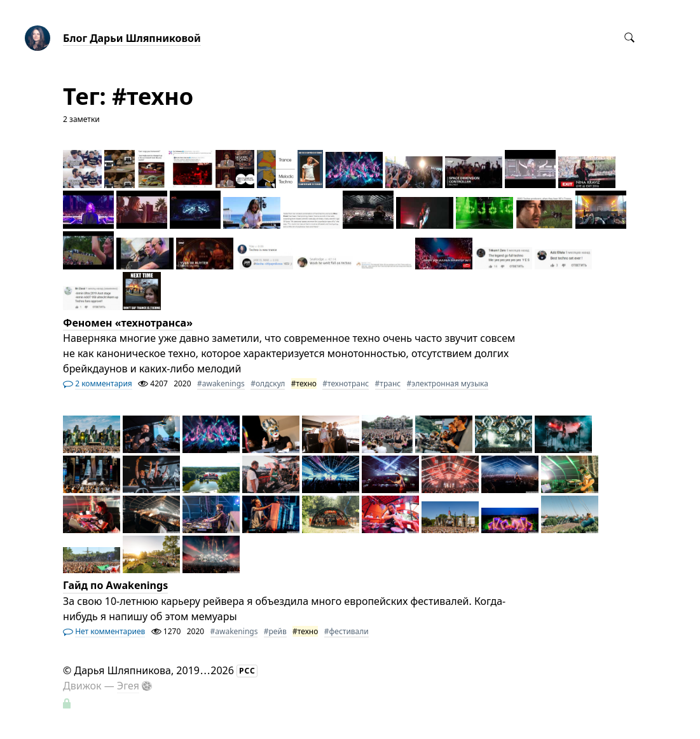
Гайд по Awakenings (115, 586)
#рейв (275, 631)
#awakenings (221, 383)
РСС (247, 671)
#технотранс (346, 383)
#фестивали (347, 631)
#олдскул (268, 383)
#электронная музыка (448, 383)
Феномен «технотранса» (128, 323)
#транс (388, 383)
